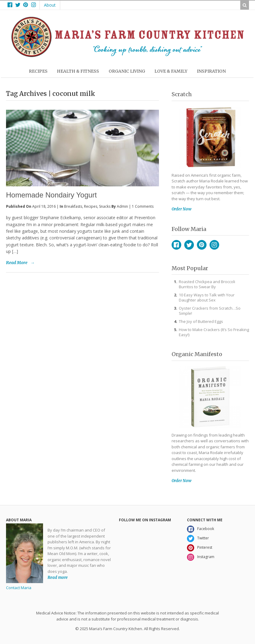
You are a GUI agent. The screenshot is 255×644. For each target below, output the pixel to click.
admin (122, 206)
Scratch (182, 94)
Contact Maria (19, 588)
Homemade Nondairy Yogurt (51, 195)
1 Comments (143, 206)
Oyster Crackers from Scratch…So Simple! (210, 311)
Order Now (182, 209)
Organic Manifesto (197, 354)
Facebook (176, 245)
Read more (58, 577)
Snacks (105, 206)
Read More (17, 263)
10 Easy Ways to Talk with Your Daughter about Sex (207, 297)
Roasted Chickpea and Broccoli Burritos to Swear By (207, 284)
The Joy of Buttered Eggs (201, 321)
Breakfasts (73, 206)
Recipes (91, 206)
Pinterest (202, 245)
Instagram (214, 245)
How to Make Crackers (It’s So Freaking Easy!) (214, 332)
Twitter (189, 245)
